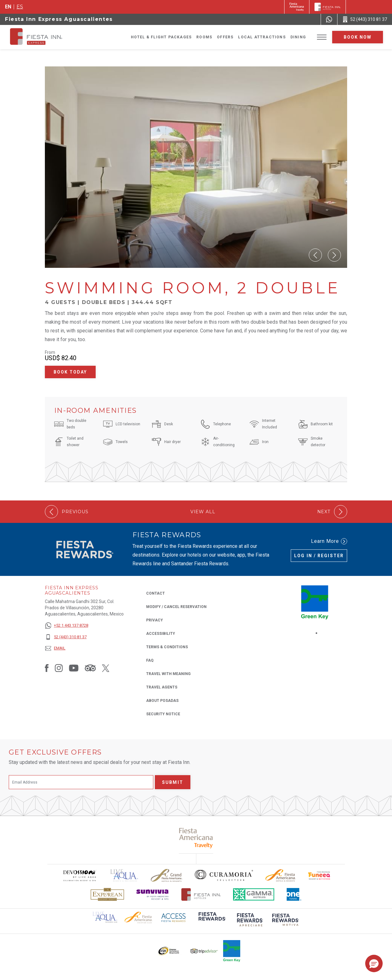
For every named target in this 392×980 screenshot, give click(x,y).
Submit (173, 782)
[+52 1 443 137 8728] (67, 626)
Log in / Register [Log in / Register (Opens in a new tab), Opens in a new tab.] (319, 556)
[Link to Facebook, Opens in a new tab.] (47, 668)
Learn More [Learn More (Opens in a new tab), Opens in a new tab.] (329, 541)
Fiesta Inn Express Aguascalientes (59, 19)
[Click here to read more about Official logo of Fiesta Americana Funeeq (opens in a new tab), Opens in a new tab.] (320, 875)
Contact (155, 593)
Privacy (155, 620)
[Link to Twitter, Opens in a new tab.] (106, 668)
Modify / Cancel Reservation (176, 607)
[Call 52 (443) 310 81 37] (365, 19)
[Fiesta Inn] (327, 7)
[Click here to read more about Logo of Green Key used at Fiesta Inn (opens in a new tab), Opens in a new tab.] (232, 951)
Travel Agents (162, 687)
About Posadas (162, 701)
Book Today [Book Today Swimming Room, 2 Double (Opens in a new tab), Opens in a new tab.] (70, 372)
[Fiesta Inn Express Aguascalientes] (54, 37)
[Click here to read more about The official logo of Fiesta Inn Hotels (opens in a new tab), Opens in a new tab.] (201, 894)
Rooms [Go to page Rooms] (204, 37)
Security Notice (163, 714)
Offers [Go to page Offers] (225, 37)
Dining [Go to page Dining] (298, 37)
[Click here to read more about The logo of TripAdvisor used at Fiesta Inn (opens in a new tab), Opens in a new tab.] (204, 951)
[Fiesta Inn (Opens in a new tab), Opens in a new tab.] (297, 7)
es (20, 7)
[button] (315, 255)
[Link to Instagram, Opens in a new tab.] (59, 668)
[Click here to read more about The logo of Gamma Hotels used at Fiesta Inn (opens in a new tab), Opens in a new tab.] (254, 894)
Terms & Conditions (167, 647)
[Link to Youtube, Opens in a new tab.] (74, 668)
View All (203, 512)
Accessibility (161, 634)
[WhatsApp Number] (329, 19)
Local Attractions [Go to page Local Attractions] (262, 37)
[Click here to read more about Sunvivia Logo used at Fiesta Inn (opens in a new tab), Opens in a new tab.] (153, 894)
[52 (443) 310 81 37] (67, 637)
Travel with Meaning (168, 674)
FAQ (150, 660)
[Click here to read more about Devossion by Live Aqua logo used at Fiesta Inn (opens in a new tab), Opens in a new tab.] (79, 875)
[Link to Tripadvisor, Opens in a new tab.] (90, 668)
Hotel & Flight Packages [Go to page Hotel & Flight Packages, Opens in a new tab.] (161, 37)
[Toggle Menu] (322, 37)
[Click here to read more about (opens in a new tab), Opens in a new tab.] (212, 921)
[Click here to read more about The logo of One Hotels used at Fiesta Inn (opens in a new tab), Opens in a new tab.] (294, 894)
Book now (358, 37)
